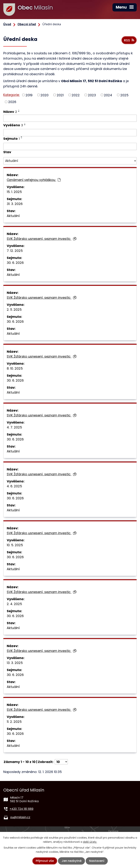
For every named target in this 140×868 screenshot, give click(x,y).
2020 (44, 95)
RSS (129, 40)
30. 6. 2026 (15, 263)
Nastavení (97, 861)
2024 (108, 95)
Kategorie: (11, 95)
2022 (76, 95)
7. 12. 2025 (15, 251)
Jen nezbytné (72, 861)
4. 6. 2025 (14, 486)
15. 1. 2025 (14, 192)
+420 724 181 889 (21, 809)
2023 (92, 95)
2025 (124, 95)
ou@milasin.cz (20, 817)
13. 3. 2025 (15, 663)
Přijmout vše (45, 861)
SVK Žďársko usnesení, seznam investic (42, 239)
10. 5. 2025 (15, 545)
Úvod (7, 24)
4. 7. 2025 (14, 427)
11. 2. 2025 (14, 722)
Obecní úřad (27, 24)
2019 (29, 95)
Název (10, 112)
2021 (60, 95)
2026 (12, 102)
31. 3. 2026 (15, 204)
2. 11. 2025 (14, 310)
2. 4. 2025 (14, 604)
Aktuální (13, 216)
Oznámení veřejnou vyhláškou (34, 180)
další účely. (90, 842)
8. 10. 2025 (15, 368)
